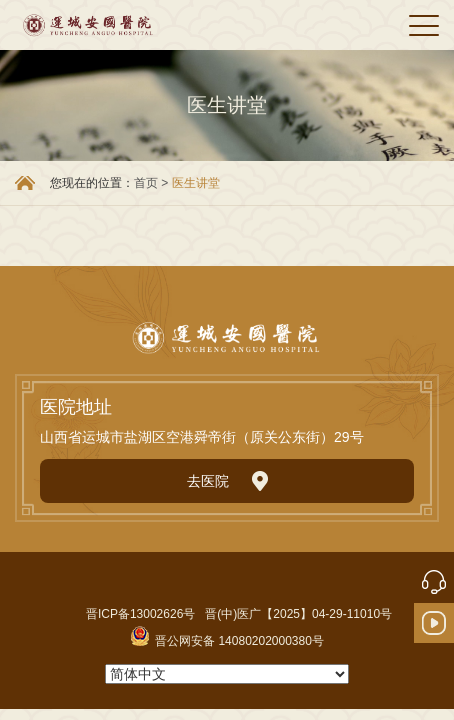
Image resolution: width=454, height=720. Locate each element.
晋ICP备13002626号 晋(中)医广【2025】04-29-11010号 (239, 614)
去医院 (227, 481)
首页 (146, 183)
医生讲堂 (196, 183)
